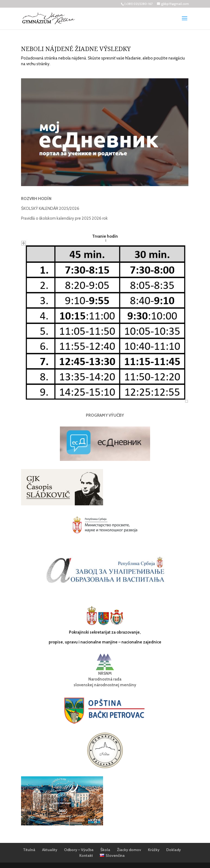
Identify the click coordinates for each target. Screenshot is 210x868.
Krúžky (154, 850)
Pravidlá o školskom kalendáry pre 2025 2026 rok (64, 218)
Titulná (29, 850)
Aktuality (50, 850)
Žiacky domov (129, 850)
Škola (105, 850)
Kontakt (86, 855)
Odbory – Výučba (79, 850)
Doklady (173, 850)
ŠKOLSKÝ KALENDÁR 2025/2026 (50, 208)
